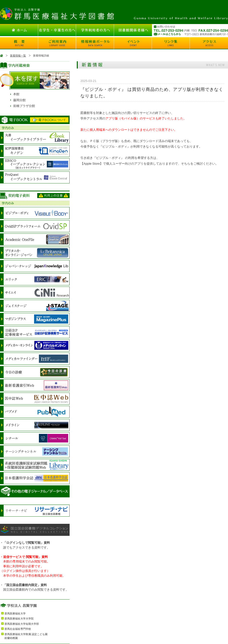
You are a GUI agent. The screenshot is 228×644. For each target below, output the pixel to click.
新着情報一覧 (18, 56)
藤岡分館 (19, 100)
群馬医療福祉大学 (15, 613)
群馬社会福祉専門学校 (18, 629)
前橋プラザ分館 (24, 106)
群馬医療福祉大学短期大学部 (22, 624)
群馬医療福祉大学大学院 (19, 619)
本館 (16, 94)
